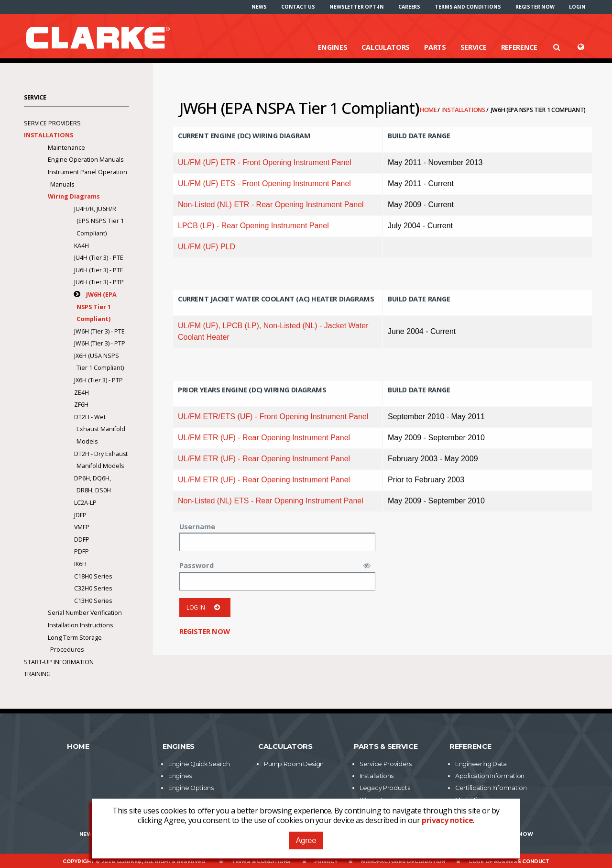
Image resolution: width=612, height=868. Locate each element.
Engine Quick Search (199, 764)
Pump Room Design (294, 764)
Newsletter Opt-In (357, 7)
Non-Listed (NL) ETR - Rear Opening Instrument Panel (271, 205)
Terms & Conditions (261, 862)
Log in (205, 607)
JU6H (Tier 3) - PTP (99, 282)
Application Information (490, 776)
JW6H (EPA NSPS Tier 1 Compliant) (97, 307)
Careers (409, 7)
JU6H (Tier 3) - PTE (99, 270)
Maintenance (66, 148)
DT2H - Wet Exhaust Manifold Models (100, 429)
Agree (306, 840)
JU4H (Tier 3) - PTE (99, 258)
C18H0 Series (93, 576)
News (259, 7)
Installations (464, 110)
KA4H (82, 246)
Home (429, 110)
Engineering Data (481, 764)
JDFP (80, 515)
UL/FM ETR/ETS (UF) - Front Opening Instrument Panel (273, 417)
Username (197, 526)
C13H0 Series (93, 601)
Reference (519, 47)
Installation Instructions (80, 625)
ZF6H (81, 405)
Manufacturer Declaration (403, 862)
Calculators (386, 47)
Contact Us (298, 7)
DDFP (82, 540)
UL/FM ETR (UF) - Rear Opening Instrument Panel (264, 438)
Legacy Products (385, 788)
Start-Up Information (59, 662)
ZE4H (82, 393)
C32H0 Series (93, 588)
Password (197, 565)
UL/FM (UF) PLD (207, 247)
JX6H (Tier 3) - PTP (98, 380)
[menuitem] (259, 7)
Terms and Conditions (468, 7)
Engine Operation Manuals (86, 160)
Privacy (326, 862)
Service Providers (52, 123)
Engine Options (191, 788)
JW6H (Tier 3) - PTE (99, 331)
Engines (333, 47)
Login (577, 7)
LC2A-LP (85, 503)
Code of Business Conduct (509, 862)
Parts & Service (386, 746)
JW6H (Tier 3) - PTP (100, 343)
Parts (435, 47)
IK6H (80, 564)
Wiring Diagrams (74, 196)
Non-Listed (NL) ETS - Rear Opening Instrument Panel (271, 501)
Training (37, 674)
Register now (535, 7)
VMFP (82, 527)
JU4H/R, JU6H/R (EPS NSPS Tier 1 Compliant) (99, 221)
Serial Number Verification (85, 613)
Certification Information (491, 788)
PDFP (82, 551)
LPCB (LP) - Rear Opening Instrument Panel (253, 226)
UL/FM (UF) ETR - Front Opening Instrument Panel (265, 162)
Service (474, 47)
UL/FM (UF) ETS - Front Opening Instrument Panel (264, 184)
